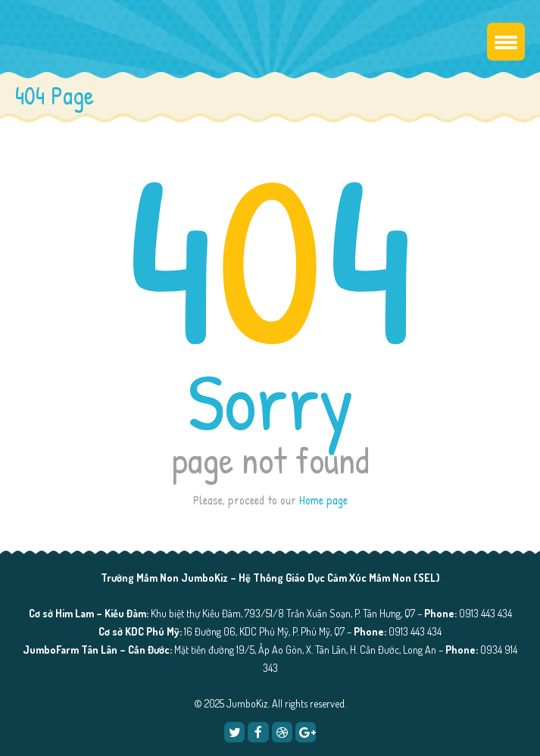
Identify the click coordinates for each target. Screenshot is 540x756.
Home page (323, 500)
